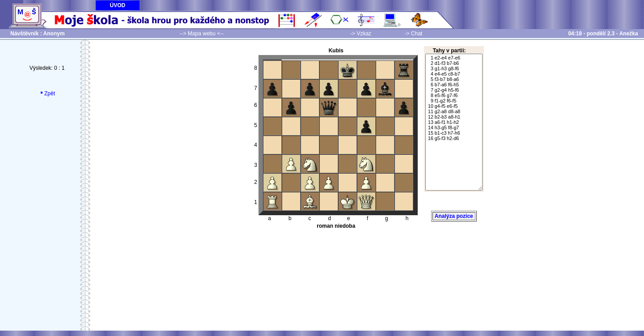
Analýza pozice (454, 216)
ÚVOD (118, 5)
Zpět (47, 94)
